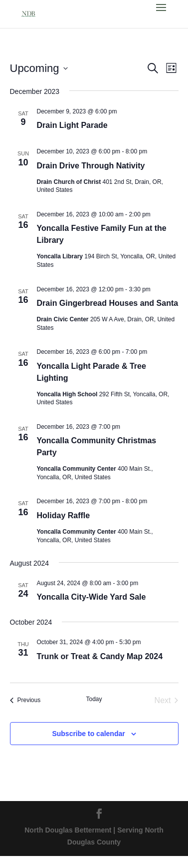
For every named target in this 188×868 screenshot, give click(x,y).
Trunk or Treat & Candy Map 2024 (100, 656)
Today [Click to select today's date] (94, 699)
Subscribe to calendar (88, 734)
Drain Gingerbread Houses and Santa (108, 303)
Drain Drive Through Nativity (91, 166)
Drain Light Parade (72, 125)
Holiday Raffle (64, 515)
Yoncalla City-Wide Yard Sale (92, 597)
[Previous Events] (25, 701)
